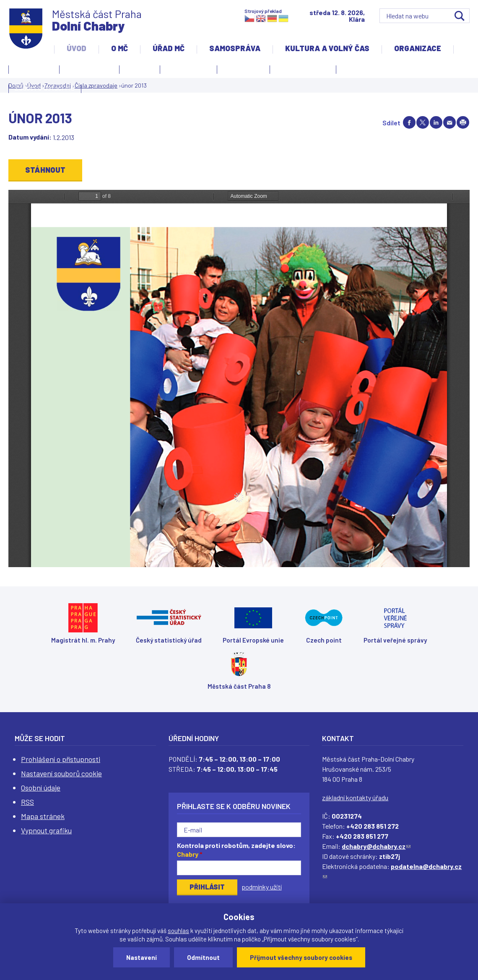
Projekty (358, 71)
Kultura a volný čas (327, 48)
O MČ (120, 48)
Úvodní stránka (89, 68)
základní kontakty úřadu (355, 797)
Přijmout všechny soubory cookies (301, 957)
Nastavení (142, 957)
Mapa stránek (43, 816)
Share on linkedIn (436, 122)
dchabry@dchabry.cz (376, 846)
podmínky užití (262, 887)
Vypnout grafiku (46, 830)
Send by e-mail (449, 122)
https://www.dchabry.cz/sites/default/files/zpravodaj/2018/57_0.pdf (239, 379)
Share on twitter (423, 122)
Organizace (418, 48)
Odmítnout (203, 957)
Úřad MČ (169, 48)
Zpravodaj (241, 71)
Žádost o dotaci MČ (45, 88)
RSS (27, 802)
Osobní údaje (41, 788)
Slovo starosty (188, 68)
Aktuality (140, 68)
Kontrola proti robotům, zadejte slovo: (236, 850)
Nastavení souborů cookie (61, 773)
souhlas (178, 931)
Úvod (77, 48)
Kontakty (32, 71)
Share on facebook (409, 122)
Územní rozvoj (301, 71)
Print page (463, 122)
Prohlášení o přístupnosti (61, 759)
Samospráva (235, 48)
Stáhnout (45, 170)
